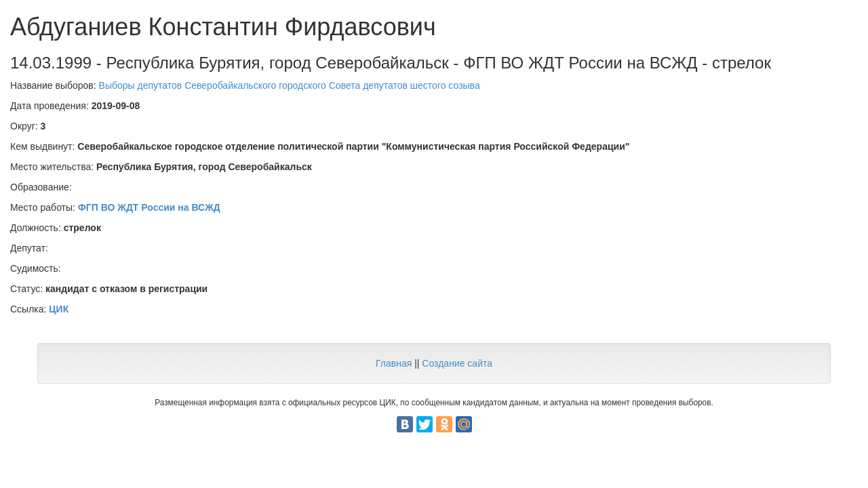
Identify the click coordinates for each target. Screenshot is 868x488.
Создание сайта (457, 363)
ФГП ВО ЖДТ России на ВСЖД (149, 207)
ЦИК (59, 309)
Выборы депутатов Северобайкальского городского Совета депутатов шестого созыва (290, 85)
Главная (394, 363)
